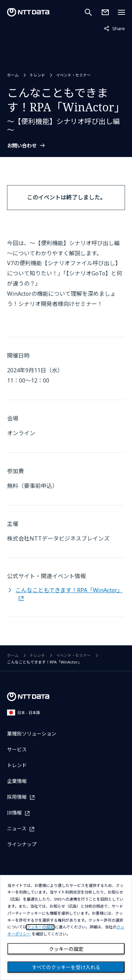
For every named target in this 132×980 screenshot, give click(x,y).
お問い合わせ (22, 146)
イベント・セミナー (73, 75)
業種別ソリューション (32, 734)
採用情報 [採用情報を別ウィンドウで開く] (17, 797)
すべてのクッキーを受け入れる (66, 967)
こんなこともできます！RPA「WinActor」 (69, 590)
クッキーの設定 (66, 949)
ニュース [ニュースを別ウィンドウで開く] (17, 829)
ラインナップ (22, 844)
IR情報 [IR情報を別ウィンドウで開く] (14, 813)
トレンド (37, 75)
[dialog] (66, 927)
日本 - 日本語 (24, 713)
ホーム (13, 75)
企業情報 (17, 781)
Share (114, 28)
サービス (17, 749)
